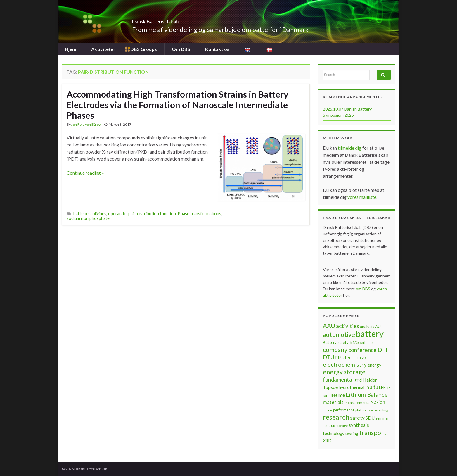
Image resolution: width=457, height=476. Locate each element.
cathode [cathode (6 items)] (366, 343)
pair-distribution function (152, 214)
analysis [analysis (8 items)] (367, 326)
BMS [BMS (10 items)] (354, 342)
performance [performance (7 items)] (344, 410)
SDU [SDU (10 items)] (370, 418)
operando (117, 214)
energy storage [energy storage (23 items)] (344, 372)
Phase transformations (199, 214)
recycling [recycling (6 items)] (381, 410)
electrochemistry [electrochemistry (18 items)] (345, 364)
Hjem (71, 49)
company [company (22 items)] (335, 350)
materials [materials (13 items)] (333, 402)
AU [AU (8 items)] (378, 326)
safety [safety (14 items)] (357, 418)
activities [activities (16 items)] (348, 326)
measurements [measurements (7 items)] (357, 403)
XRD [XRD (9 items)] (327, 441)
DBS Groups (144, 49)
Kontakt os (217, 49)
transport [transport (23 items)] (373, 433)
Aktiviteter (103, 49)
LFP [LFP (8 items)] (382, 387)
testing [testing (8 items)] (352, 433)
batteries (82, 214)
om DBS (363, 289)
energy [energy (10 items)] (374, 365)
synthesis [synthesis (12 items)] (359, 425)
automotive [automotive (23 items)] (339, 334)
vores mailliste (362, 197)
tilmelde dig (350, 148)
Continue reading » (85, 173)
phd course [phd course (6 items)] (364, 410)
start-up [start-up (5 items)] (329, 426)
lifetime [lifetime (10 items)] (337, 395)
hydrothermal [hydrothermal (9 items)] (352, 387)
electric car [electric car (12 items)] (355, 358)
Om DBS (181, 49)
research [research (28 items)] (336, 417)
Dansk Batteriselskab (172, 20)
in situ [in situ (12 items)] (372, 387)
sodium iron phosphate (88, 218)
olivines (99, 214)
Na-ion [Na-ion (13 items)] (378, 402)
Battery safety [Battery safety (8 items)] (336, 342)
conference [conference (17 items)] (362, 350)
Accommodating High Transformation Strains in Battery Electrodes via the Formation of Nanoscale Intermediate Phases (178, 105)
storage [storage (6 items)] (342, 426)
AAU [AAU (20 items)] (329, 326)
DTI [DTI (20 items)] (382, 350)
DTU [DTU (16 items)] (329, 357)
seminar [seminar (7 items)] (382, 418)
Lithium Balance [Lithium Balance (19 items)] (367, 394)
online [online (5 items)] (328, 410)
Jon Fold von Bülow (86, 124)
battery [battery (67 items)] (370, 333)
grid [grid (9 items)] (358, 380)
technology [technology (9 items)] (334, 433)
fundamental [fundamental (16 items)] (338, 380)
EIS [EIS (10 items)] (338, 358)
